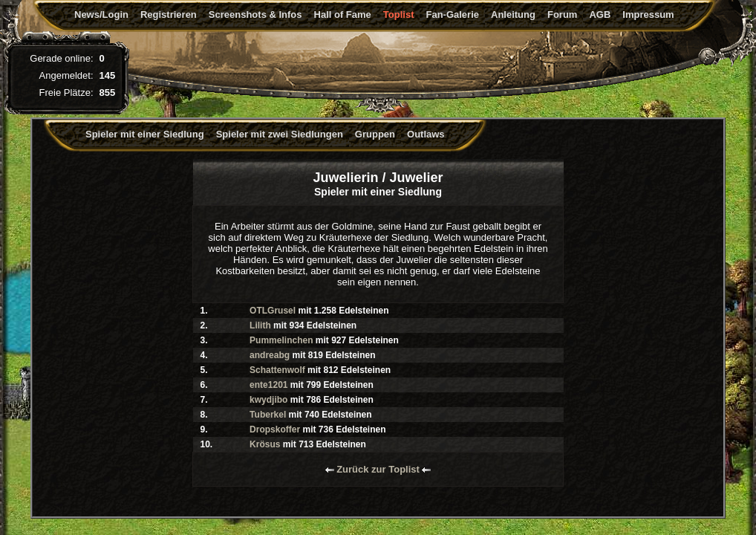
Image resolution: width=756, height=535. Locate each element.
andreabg (270, 355)
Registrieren (169, 14)
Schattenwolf (277, 370)
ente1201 (268, 385)
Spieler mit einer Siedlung (145, 134)
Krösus (265, 444)
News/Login (101, 14)
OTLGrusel (273, 311)
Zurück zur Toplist (378, 469)
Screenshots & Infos (255, 14)
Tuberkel (268, 415)
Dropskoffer (275, 429)
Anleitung (513, 14)
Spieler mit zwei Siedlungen (280, 134)
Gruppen (375, 134)
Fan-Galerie (452, 14)
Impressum (648, 14)
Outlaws (426, 134)
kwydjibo (268, 400)
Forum (562, 14)
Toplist (399, 14)
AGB (600, 14)
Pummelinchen (281, 340)
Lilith (260, 325)
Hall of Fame (343, 14)
